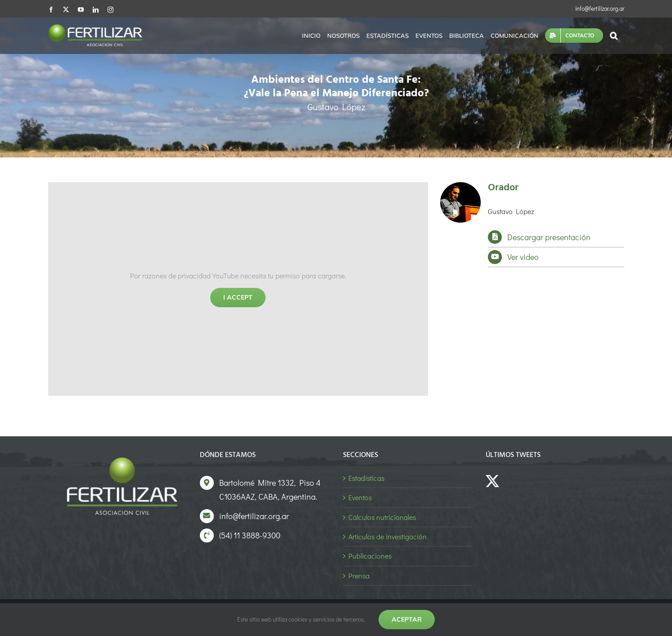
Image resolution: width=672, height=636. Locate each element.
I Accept (238, 297)
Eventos (360, 497)
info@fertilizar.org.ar (600, 8)
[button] (614, 36)
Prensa (359, 576)
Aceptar (407, 619)
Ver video (523, 257)
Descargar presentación (549, 237)
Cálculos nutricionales (382, 517)
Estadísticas (366, 478)
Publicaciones (370, 556)
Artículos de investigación (388, 536)
